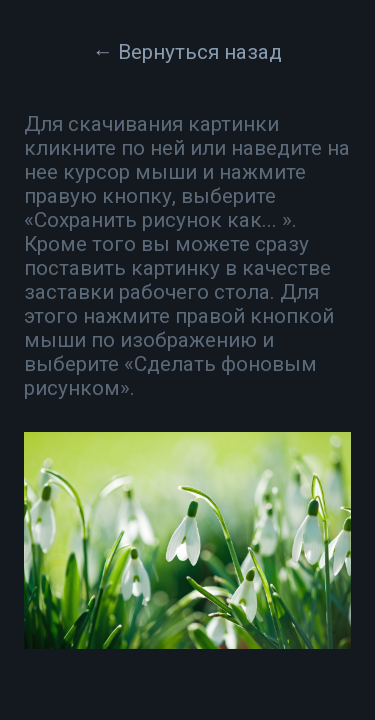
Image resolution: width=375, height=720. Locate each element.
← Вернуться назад (188, 52)
